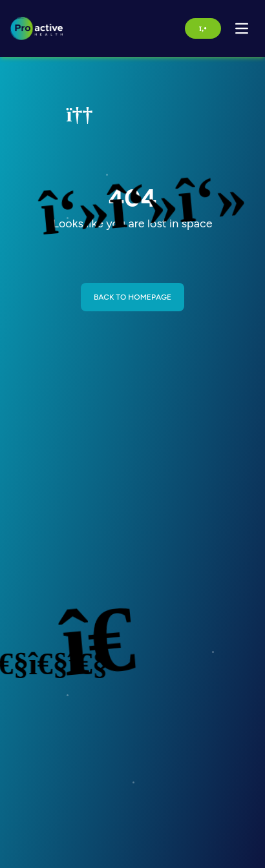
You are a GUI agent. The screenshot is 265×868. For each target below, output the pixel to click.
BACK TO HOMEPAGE (132, 297)
